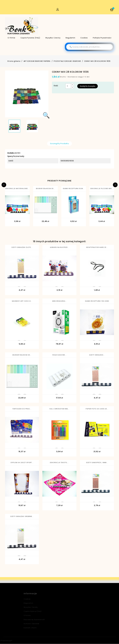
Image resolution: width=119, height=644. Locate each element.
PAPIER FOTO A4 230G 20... (97, 409)
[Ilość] (68, 86)
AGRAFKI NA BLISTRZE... (59, 247)
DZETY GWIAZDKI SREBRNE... (22, 517)
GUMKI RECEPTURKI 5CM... (74, 189)
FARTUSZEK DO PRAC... (22, 409)
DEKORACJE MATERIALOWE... (17, 189)
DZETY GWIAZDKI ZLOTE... (22, 247)
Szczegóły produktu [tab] (59, 144)
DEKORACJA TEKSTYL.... (60, 463)
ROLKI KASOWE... (59, 355)
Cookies (84, 38)
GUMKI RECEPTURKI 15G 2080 (97, 301)
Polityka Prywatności (102, 38)
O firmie (11, 38)
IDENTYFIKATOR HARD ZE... (97, 247)
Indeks (11, 153)
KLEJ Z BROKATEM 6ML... (59, 409)
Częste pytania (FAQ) (30, 38)
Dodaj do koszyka (88, 86)
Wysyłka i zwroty (53, 38)
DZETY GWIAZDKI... (97, 355)
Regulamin (70, 38)
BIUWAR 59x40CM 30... (45, 189)
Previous (4, 185)
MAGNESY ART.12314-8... (22, 301)
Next (115, 185)
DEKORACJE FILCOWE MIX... (102, 189)
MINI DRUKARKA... (59, 301)
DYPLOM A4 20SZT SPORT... (22, 463)
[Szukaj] (89, 47)
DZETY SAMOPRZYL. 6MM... (97, 463)
